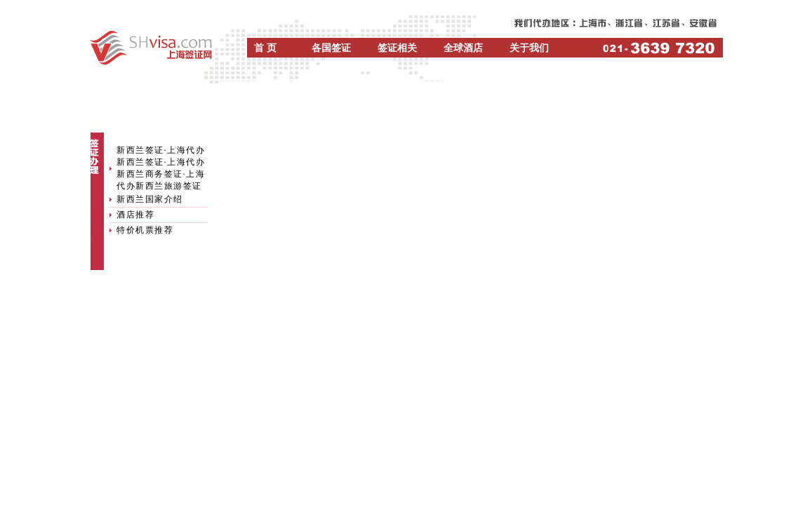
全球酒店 (463, 48)
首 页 (265, 48)
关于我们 (529, 48)
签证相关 (397, 48)
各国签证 (331, 48)
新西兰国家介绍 (150, 199)
